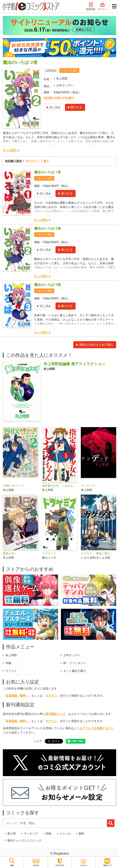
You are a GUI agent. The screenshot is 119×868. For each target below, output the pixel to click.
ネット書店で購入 (75, 671)
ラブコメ (11, 671)
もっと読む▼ (11, 150)
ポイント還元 (70, 71)
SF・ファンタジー (75, 663)
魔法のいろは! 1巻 (48, 172)
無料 (81, 834)
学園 (8, 663)
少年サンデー (65, 85)
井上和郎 (62, 79)
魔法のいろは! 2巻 (48, 228)
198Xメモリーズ (13, 486)
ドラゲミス (49, 553)
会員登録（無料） (17, 696)
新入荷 (12, 834)
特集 (49, 834)
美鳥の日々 (10, 553)
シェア (38, 741)
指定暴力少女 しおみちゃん (60, 486)
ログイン (102, 7)
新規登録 (91, 7)
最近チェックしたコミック (24, 840)
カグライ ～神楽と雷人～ (97, 553)
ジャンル (65, 834)
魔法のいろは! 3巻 (48, 285)
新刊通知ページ (55, 714)
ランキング (31, 834)
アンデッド (88, 486)
